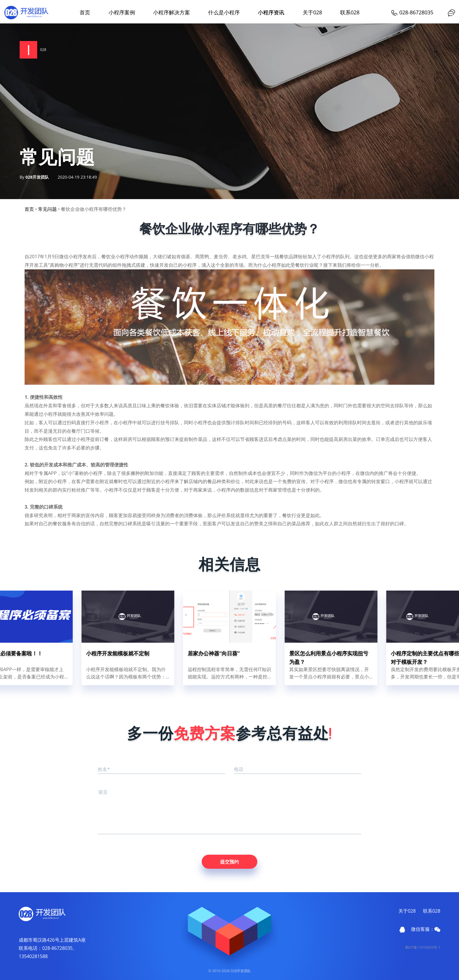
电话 (239, 769)
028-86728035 (412, 12)
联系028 (350, 12)
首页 (85, 12)
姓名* (104, 769)
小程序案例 (122, 12)
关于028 (312, 12)
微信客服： (426, 929)
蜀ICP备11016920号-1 (423, 947)
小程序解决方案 (172, 12)
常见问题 (47, 209)
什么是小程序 (224, 12)
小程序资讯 (271, 12)
